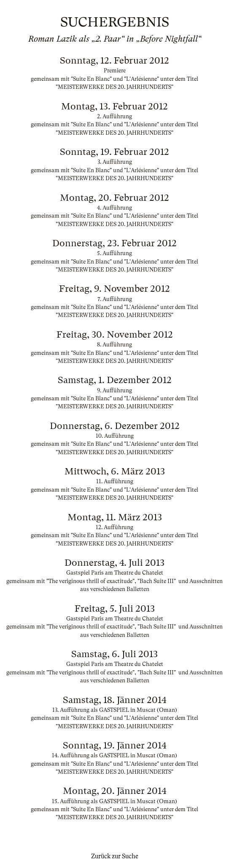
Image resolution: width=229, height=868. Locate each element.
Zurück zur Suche (115, 856)
